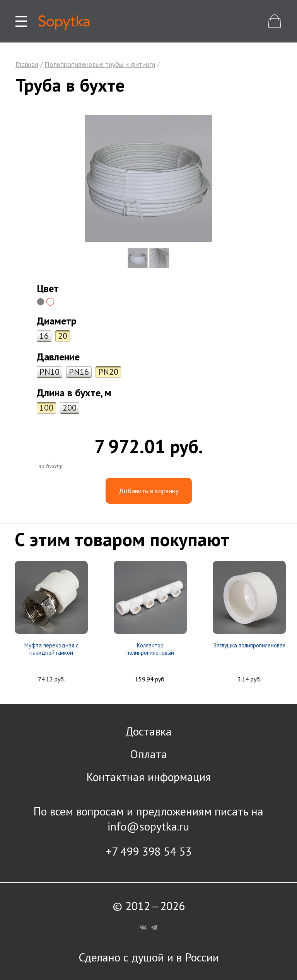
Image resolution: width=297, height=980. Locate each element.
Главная (27, 64)
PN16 (79, 372)
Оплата (148, 754)
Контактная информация (149, 777)
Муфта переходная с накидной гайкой (51, 649)
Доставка (148, 731)
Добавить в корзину (149, 491)
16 (44, 336)
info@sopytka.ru (148, 826)
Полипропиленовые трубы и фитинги (100, 64)
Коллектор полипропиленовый (150, 649)
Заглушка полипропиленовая (249, 645)
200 (70, 408)
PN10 (49, 372)
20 (63, 336)
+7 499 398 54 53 (149, 851)
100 (46, 408)
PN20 (108, 372)
